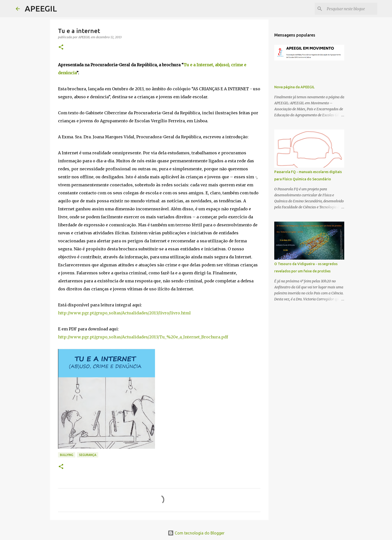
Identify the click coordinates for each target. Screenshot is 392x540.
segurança (88, 455)
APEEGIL (41, 9)
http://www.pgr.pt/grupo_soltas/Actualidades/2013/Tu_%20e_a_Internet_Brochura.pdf (143, 337)
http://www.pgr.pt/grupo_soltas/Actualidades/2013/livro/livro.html (124, 313)
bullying (67, 455)
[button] (61, 47)
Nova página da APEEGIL (294, 87)
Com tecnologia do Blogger (196, 533)
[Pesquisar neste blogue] (351, 9)
